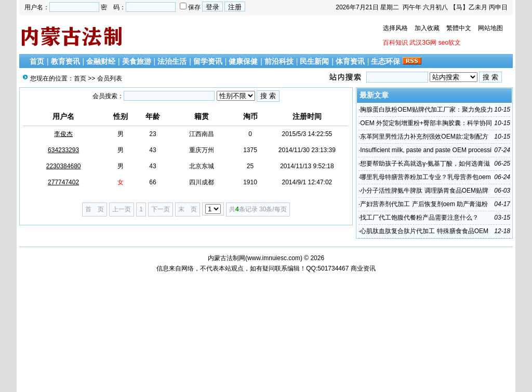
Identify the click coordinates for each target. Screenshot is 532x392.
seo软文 (450, 43)
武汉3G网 (423, 43)
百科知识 (395, 43)
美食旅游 (137, 61)
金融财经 (101, 61)
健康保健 (243, 61)
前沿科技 (279, 61)
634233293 (63, 150)
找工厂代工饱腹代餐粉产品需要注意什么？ (419, 218)
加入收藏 (427, 28)
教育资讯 (65, 61)
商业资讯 (363, 268)
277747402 (63, 182)
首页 (37, 61)
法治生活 (172, 61)
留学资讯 (208, 61)
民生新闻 (314, 61)
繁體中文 (459, 28)
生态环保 (385, 61)
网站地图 (490, 28)
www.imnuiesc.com (274, 258)
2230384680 (64, 166)
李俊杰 (63, 134)
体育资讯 (350, 61)
